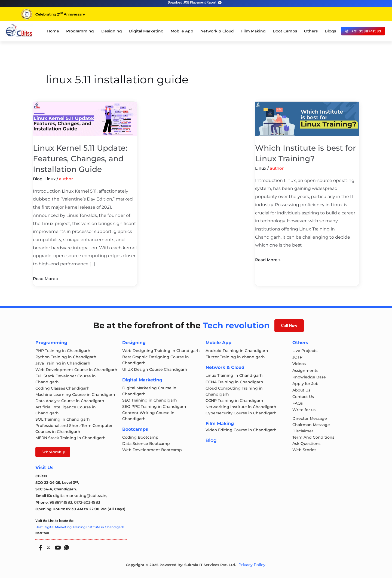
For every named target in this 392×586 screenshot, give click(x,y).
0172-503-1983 (84, 511)
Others (311, 31)
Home (53, 31)
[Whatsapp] (65, 554)
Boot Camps (285, 31)
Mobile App (182, 31)
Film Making (253, 31)
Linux (50, 179)
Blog (38, 179)
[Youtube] (57, 554)
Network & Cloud (217, 31)
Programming (80, 31)
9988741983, (61, 511)
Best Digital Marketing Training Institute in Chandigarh (80, 535)
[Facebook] (39, 554)
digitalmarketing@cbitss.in (78, 504)
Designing (112, 31)
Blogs (330, 31)
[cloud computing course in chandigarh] (19, 31)
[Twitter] (48, 555)
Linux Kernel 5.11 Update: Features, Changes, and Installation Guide (83, 158)
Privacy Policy (252, 573)
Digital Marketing (146, 31)
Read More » (47, 278)
